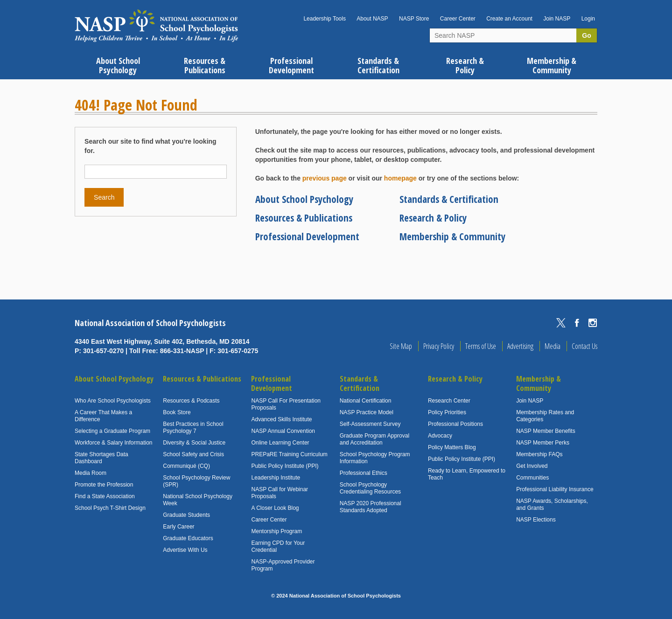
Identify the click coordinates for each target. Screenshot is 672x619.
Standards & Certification (449, 199)
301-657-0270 (103, 351)
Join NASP (557, 19)
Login (588, 19)
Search (104, 197)
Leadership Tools (325, 19)
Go (586, 35)
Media (553, 346)
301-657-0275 (238, 351)
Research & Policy (433, 218)
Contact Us (584, 346)
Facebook (577, 323)
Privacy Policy (439, 346)
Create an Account (509, 19)
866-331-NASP (182, 351)
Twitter (561, 323)
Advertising (520, 346)
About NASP (372, 19)
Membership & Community (452, 236)
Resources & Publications (304, 218)
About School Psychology (304, 199)
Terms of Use (481, 346)
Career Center (458, 19)
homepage (400, 178)
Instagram (593, 323)
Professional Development (307, 236)
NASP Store (414, 19)
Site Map (401, 346)
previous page (325, 178)
